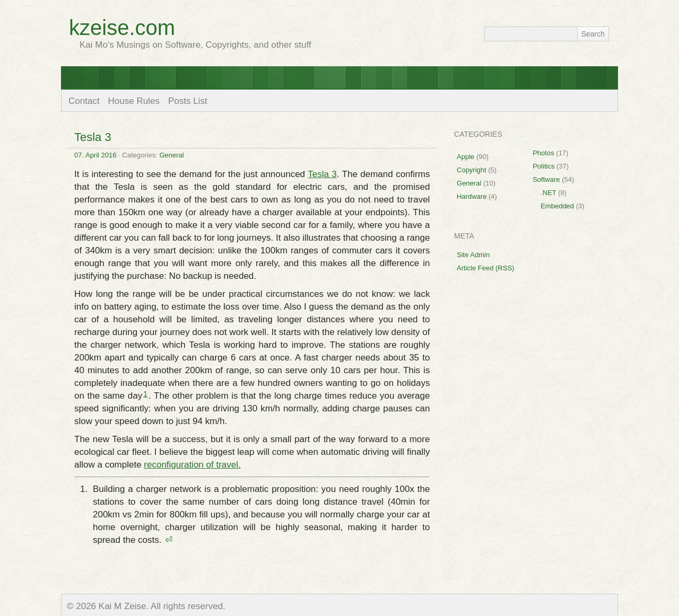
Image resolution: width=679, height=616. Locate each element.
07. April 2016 (95, 155)
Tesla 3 (93, 137)
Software (546, 179)
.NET (548, 193)
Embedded (557, 206)
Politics (543, 166)
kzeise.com (122, 28)
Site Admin (473, 255)
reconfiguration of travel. (192, 465)
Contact (84, 101)
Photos (543, 153)
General (171, 155)
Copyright (472, 170)
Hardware (472, 196)
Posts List (188, 101)
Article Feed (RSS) (485, 268)
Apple (465, 157)
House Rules (134, 101)
